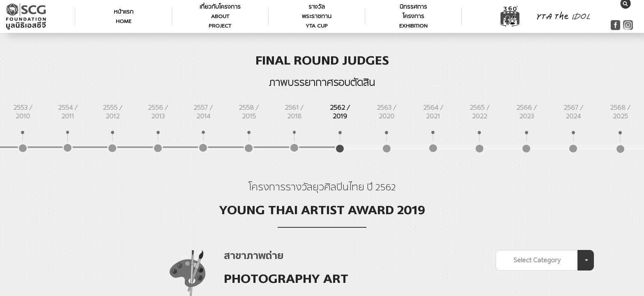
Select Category (537, 260)
